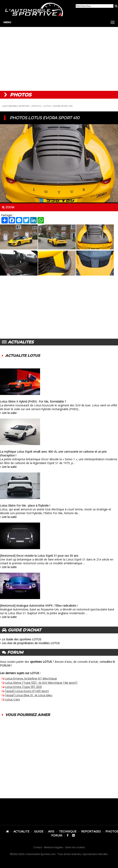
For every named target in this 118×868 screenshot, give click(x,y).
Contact (38, 847)
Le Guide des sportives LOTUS (22, 639)
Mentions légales (54, 847)
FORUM (57, 835)
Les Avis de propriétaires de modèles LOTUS (31, 643)
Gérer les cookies (75, 847)
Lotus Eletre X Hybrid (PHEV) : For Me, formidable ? (33, 401)
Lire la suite (9, 413)
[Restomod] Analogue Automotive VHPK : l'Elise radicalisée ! (39, 606)
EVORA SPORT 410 (63, 106)
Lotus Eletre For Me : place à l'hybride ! (25, 505)
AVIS (51, 831)
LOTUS (47, 106)
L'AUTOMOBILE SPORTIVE (16, 106)
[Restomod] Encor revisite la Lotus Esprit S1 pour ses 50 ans (39, 556)
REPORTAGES (91, 831)
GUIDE (39, 831)
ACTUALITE (21, 831)
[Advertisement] (59, 59)
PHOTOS (36, 106)
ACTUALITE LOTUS (23, 356)
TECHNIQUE (68, 831)
